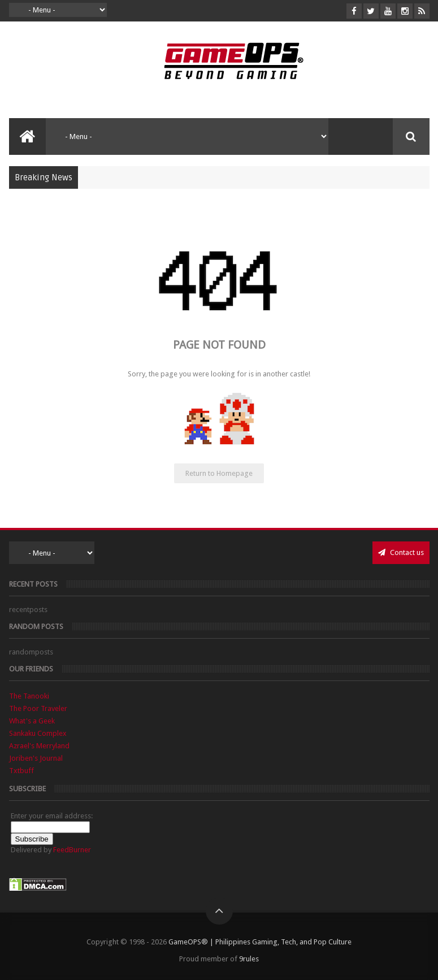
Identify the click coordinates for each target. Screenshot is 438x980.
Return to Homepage (219, 473)
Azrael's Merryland (39, 746)
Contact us (401, 552)
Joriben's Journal (36, 758)
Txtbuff (21, 771)
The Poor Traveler (38, 708)
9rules (249, 959)
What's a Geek (32, 721)
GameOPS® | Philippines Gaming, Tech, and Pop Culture (260, 942)
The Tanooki (29, 696)
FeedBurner (72, 850)
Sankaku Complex (38, 733)
